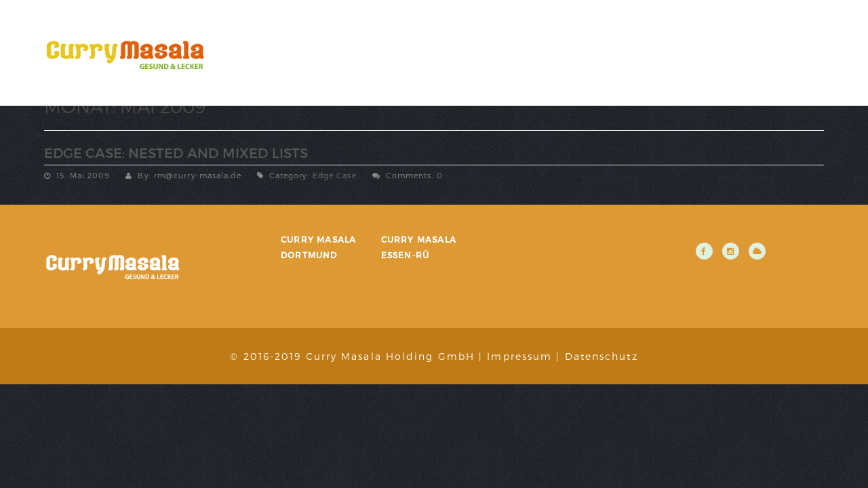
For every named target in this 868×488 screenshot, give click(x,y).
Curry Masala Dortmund (318, 247)
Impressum (519, 356)
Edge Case (335, 175)
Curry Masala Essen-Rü (419, 247)
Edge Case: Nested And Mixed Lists (176, 152)
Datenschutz (601, 356)
